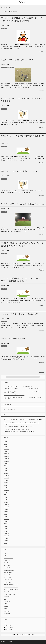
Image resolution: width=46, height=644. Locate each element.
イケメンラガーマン (8, 558)
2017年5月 (6, 490)
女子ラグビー (7, 604)
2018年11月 (6, 456)
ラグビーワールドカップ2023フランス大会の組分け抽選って (18, 386)
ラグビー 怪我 (7, 575)
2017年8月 (6, 483)
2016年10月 (6, 507)
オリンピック (7, 560)
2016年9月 (6, 509)
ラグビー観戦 (4, 212)
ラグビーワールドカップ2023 (11, 589)
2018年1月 (6, 471)
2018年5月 (6, 461)
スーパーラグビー (8, 565)
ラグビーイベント (8, 580)
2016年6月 (6, 517)
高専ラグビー (7, 611)
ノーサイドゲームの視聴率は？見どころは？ (14, 395)
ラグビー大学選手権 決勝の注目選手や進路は (15, 427)
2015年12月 (6, 531)
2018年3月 (6, 466)
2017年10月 (6, 478)
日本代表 (6, 606)
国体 (5, 599)
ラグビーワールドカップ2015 (11, 585)
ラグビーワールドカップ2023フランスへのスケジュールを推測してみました (21, 389)
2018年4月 (6, 464)
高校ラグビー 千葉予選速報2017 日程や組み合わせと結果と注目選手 (20, 419)
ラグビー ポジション (9, 570)
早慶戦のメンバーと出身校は (13, 339)
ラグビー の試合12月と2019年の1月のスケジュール (23, 204)
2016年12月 (6, 502)
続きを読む (41, 51)
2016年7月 (6, 514)
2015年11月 (6, 534)
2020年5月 (6, 442)
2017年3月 (6, 495)
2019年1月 (6, 451)
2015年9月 (6, 538)
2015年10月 (6, 536)
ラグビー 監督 (7, 577)
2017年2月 (6, 497)
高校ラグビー (11, 67)
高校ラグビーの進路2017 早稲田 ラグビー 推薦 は (16, 432)
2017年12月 (6, 473)
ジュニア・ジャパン (8, 563)
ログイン (7, 624)
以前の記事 (42, 372)
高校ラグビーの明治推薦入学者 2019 (17, 60)
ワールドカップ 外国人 (9, 594)
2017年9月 (6, 480)
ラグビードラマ (7, 582)
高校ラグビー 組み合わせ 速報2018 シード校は (21, 171)
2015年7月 (6, 543)
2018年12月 (6, 454)
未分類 (5, 609)
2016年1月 (6, 529)
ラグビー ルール (8, 572)
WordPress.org (9, 629)
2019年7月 (6, 447)
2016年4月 (6, 521)
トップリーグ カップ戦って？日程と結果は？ (20, 314)
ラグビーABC (23, 2)
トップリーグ (4, 321)
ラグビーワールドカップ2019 (11, 587)
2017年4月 (6, 492)
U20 (5, 556)
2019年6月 (6, 449)
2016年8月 (6, 512)
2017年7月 (6, 485)
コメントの (9, 628)
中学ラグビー (4, 28)
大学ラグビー (4, 67)
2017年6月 (6, 488)
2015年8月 (6, 541)
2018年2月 (6, 468)
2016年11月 (6, 505)
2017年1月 (6, 500)
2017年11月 (6, 476)
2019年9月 (6, 444)
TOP (6, 8)
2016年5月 (6, 519)
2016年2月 (6, 526)
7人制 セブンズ (8, 553)
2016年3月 (6, 524)
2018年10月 (6, 459)
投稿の (8, 626)
